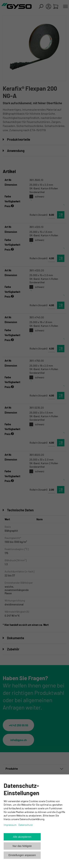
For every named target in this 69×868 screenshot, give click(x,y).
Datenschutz (25, 825)
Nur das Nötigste (22, 846)
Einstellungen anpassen (22, 855)
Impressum (10, 825)
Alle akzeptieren (22, 837)
